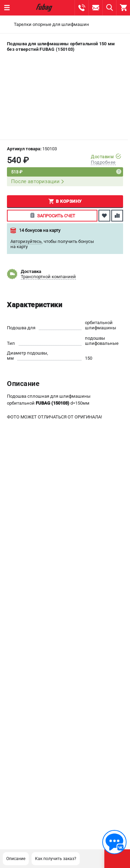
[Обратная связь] (114, 842)
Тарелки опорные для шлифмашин (51, 24)
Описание (16, 859)
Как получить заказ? (56, 859)
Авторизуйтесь (26, 241)
